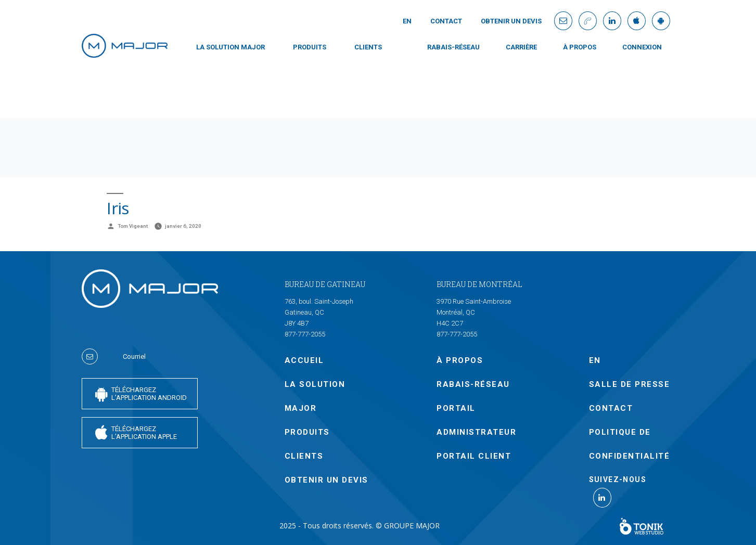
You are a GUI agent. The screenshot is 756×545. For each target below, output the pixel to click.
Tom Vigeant (133, 226)
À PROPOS (580, 47)
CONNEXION (642, 47)
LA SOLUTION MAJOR (230, 47)
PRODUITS (310, 47)
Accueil (304, 360)
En (407, 21)
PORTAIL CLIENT (474, 456)
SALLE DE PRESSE (630, 384)
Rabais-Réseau (453, 47)
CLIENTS (368, 47)
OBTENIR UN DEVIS (511, 21)
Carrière (521, 47)
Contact (446, 21)
